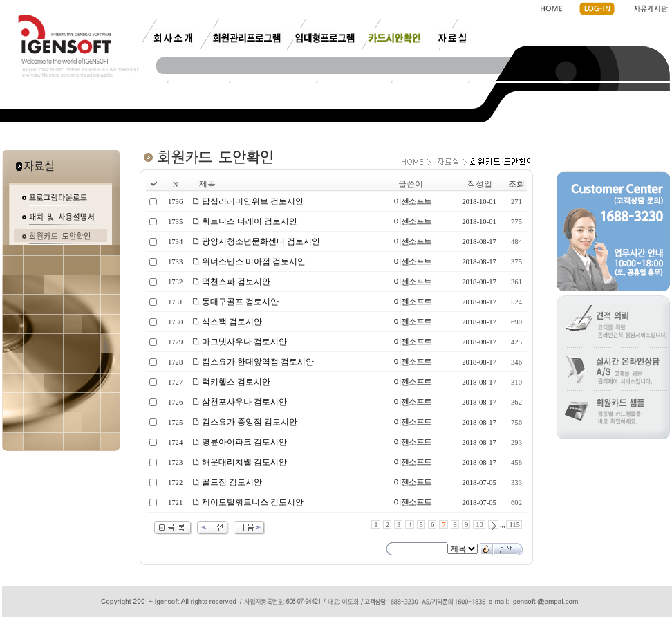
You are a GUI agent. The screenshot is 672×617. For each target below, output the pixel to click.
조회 (516, 184)
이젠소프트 (412, 201)
